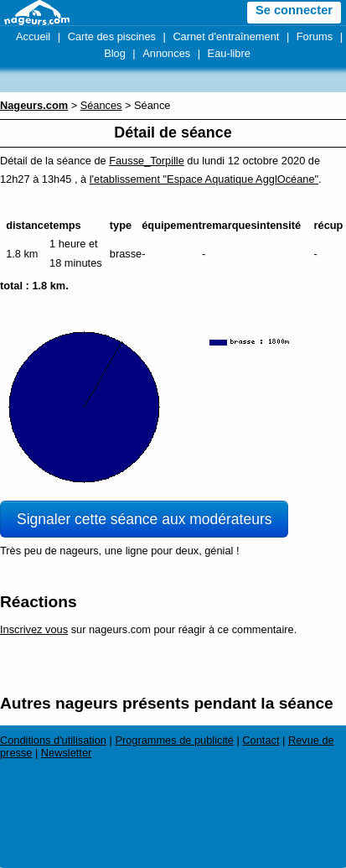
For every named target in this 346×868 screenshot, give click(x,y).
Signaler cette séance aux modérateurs (144, 519)
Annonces (166, 53)
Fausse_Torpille (147, 161)
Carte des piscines (112, 36)
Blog (115, 53)
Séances (101, 105)
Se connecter (294, 10)
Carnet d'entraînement (226, 36)
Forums (315, 36)
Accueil (33, 36)
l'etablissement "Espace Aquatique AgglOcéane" (204, 179)
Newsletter (66, 753)
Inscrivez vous (34, 629)
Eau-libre (229, 53)
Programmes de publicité (174, 740)
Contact (261, 740)
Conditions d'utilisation (53, 740)
